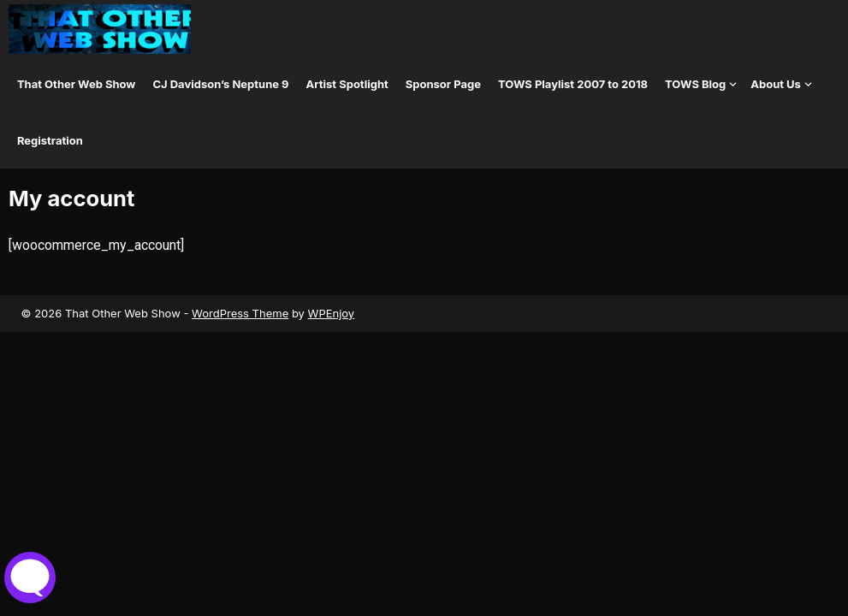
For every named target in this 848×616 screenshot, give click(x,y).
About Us (776, 84)
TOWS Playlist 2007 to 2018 (573, 84)
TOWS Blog (695, 84)
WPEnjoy (332, 313)
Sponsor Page (443, 84)
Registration (50, 140)
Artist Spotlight (347, 84)
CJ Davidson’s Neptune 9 (220, 84)
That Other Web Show (77, 84)
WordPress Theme (240, 313)
